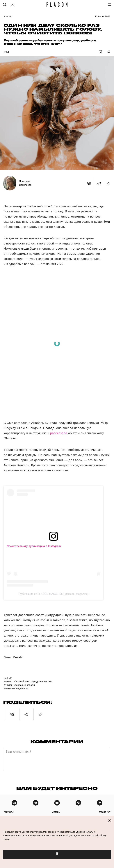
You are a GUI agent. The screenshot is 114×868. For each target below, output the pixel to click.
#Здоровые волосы (24, 685)
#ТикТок (8, 685)
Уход (6, 52)
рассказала (59, 433)
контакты (9, 812)
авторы (56, 812)
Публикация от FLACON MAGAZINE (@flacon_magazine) (53, 594)
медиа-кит (105, 812)
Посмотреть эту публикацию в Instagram (34, 546)
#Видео (8, 681)
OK (57, 854)
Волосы (8, 16)
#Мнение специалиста (16, 688)
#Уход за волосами (42, 681)
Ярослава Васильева (25, 183)
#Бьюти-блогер (22, 681)
